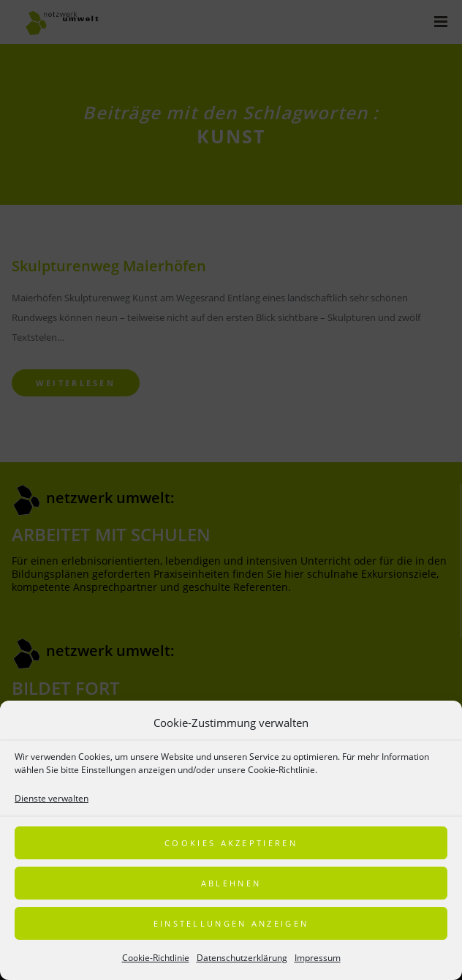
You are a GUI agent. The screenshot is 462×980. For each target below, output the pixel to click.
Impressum (318, 958)
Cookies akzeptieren (231, 843)
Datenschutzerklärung (242, 958)
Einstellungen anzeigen (231, 923)
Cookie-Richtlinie (156, 958)
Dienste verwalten (52, 798)
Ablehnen (231, 883)
